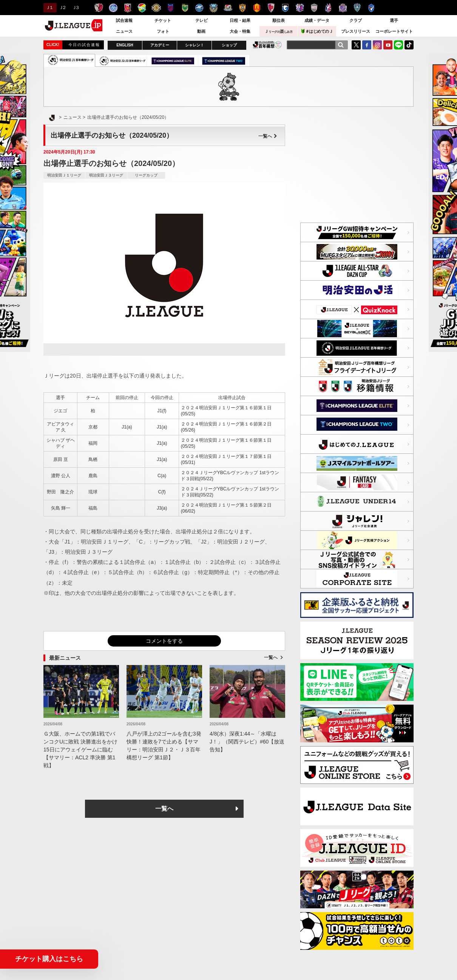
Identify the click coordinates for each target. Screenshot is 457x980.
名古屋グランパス (257, 8)
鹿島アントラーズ (99, 8)
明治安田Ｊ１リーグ (64, 175)
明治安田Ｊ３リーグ (106, 175)
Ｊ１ (49, 8)
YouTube (388, 45)
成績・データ (317, 20)
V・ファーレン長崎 (371, 8)
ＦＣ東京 (171, 8)
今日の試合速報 (84, 45)
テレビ (201, 20)
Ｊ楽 (278, 31)
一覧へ (268, 136)
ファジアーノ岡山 (328, 8)
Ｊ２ (62, 8)
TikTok (409, 45)
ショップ (229, 45)
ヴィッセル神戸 (314, 8)
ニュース (124, 31)
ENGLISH (125, 45)
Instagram (377, 45)
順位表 (279, 20)
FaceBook (367, 45)
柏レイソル (156, 8)
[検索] (341, 45)
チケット (163, 20)
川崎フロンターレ (214, 8)
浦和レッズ (127, 8)
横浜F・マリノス (228, 8)
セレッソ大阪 (300, 8)
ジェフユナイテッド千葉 (142, 8)
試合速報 (124, 20)
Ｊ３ (75, 8)
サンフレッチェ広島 (343, 8)
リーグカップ (146, 175)
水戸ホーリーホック (113, 8)
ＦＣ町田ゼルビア (199, 8)
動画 (201, 31)
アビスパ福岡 (357, 8)
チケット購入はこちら (49, 959)
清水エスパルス (242, 8)
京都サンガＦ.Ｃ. (271, 8)
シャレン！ (195, 45)
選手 (394, 20)
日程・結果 (240, 20)
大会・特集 (240, 31)
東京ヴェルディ (185, 8)
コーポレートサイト (394, 31)
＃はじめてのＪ (317, 31)
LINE (398, 45)
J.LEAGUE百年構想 (267, 45)
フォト (163, 31)
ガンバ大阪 (285, 8)
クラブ (356, 20)
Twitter (356, 45)
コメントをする (164, 641)
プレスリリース (356, 31)
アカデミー (160, 45)
